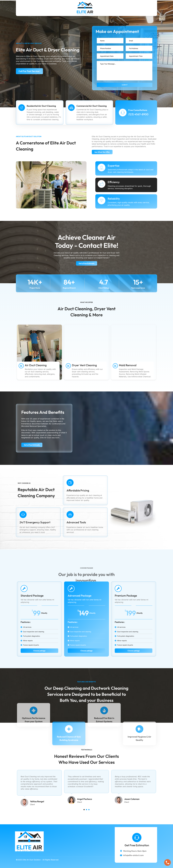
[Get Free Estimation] (137, 838)
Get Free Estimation (137, 845)
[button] (84, 810)
